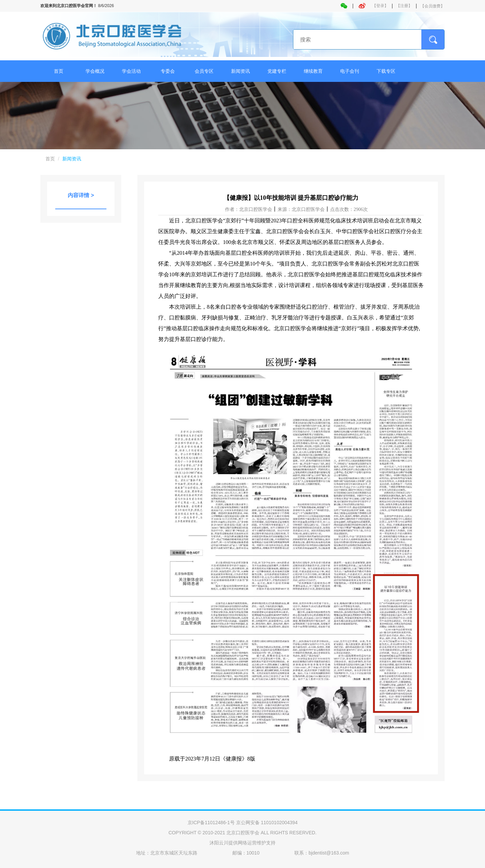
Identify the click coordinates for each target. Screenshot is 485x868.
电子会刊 (350, 71)
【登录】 (380, 6)
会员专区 (204, 71)
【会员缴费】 (432, 6)
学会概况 (95, 71)
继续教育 (313, 71)
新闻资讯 (240, 71)
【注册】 (404, 6)
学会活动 (131, 71)
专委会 (168, 71)
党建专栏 (277, 71)
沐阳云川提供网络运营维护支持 (243, 843)
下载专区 (386, 71)
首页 (59, 71)
